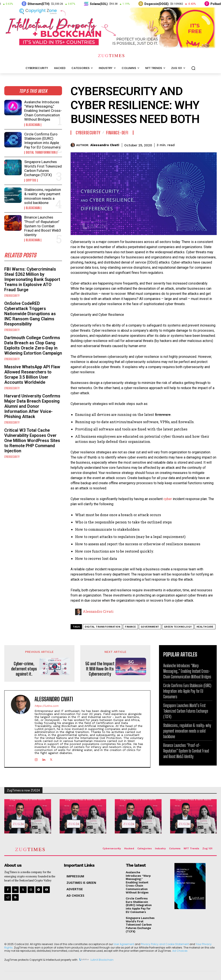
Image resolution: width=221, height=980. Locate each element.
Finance (130, 627)
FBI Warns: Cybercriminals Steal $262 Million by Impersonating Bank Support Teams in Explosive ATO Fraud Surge (32, 279)
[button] (193, 68)
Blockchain (33, 125)
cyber (168, 499)
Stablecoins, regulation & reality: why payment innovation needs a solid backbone (43, 196)
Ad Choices (180, 951)
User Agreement (124, 944)
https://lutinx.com (46, 706)
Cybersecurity (12, 296)
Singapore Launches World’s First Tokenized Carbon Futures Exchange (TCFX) (43, 168)
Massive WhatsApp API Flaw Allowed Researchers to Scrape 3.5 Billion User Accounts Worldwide (32, 375)
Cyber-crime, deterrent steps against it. (24, 669)
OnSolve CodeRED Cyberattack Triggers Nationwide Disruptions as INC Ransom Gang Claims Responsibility (30, 314)
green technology (178, 627)
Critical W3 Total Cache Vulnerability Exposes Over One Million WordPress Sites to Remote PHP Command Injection (32, 441)
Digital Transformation (41, 153)
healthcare (205, 627)
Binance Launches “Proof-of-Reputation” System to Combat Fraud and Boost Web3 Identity (43, 226)
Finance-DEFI (117, 133)
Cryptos (31, 180)
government (150, 627)
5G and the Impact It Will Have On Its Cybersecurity (100, 669)
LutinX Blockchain (102, 960)
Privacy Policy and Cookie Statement (165, 944)
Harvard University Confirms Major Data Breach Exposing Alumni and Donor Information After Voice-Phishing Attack (32, 406)
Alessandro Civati (105, 145)
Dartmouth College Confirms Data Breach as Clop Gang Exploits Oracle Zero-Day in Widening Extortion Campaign (33, 345)
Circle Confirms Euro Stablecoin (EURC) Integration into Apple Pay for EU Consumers (42, 141)
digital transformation (102, 627)
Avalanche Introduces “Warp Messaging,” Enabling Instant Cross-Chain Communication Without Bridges (43, 111)
